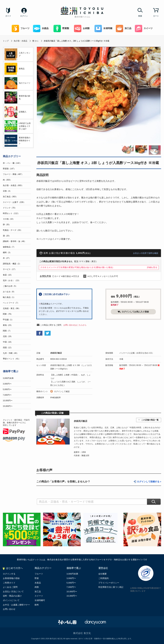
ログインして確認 (62, 391)
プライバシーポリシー (109, 583)
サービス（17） (10, 269)
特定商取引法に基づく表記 (111, 587)
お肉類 (82, 29)
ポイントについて (11, 600)
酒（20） (7, 236)
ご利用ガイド (9, 583)
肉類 (37, 587)
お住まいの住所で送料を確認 (146, 253)
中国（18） (8, 342)
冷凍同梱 (103, 29)
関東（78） (8, 314)
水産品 (41, 29)
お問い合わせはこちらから (75, 325)
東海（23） (8, 325)
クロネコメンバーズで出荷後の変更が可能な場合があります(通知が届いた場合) (77, 267)
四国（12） (8, 348)
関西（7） (7, 331)
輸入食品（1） (9, 297)
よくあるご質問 (10, 587)
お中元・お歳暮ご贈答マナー (16, 605)
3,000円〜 (7, 384)
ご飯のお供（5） (10, 286)
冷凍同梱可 (40, 600)
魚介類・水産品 (20, 41)
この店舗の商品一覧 (150, 420)
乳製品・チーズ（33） (13, 230)
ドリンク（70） (10, 208)
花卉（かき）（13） (12, 280)
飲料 (37, 605)
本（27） (7, 258)
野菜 (37, 578)
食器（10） (8, 275)
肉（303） (7, 180)
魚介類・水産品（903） (13, 185)
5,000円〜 (7, 389)
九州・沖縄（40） (11, 353)
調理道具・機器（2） (12, 264)
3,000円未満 (8, 378)
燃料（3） (7, 253)
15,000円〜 (8, 406)
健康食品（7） (9, 247)
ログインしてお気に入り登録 (133, 312)
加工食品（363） (10, 197)
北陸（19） (8, 336)
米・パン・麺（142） (12, 163)
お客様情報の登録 (11, 578)
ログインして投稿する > (149, 482)
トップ (6, 41)
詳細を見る (152, 267)
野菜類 (61, 29)
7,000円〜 (7, 395)
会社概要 (102, 574)
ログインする (9, 574)
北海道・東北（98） (12, 308)
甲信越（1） (8, 320)
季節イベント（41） (12, 359)
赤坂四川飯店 (56, 353)
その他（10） (9, 219)
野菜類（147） (9, 169)
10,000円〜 (8, 401)
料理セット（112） (11, 213)
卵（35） (7, 225)
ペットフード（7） (11, 303)
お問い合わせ (9, 609)
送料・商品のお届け (12, 596)
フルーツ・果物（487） (13, 174)
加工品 (124, 29)
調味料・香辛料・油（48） (14, 241)
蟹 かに (35, 41)
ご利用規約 (104, 578)
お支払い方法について (13, 592)
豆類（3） (7, 191)
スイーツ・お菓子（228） (14, 202)
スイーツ (144, 29)
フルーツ (21, 29)
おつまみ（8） (9, 292)
